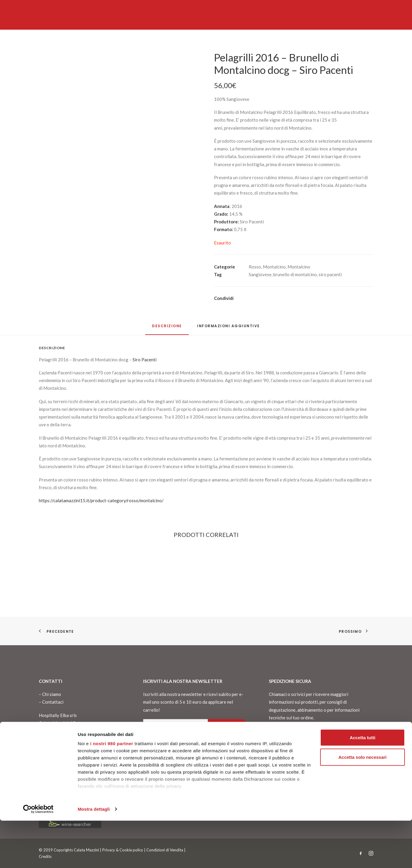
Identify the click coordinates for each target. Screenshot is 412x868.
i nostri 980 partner (112, 791)
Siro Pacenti (144, 360)
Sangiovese (260, 274)
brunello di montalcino (295, 274)
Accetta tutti (363, 785)
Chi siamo (52, 694)
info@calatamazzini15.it (63, 759)
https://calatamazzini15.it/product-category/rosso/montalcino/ (101, 500)
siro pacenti (330, 274)
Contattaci (53, 702)
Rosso (255, 267)
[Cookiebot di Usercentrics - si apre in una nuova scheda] (38, 856)
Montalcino (274, 267)
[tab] (229, 328)
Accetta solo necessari (363, 804)
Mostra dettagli (94, 856)
